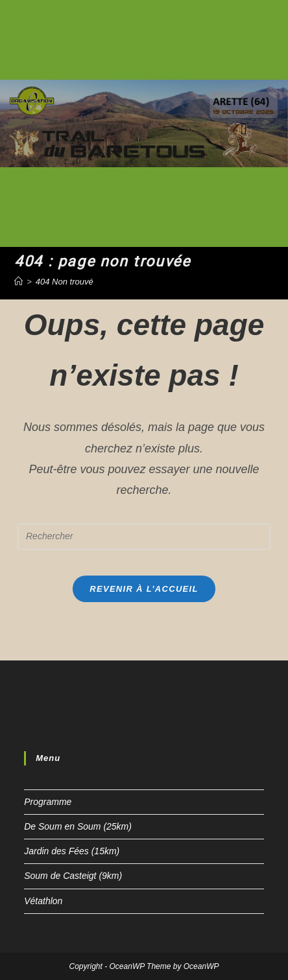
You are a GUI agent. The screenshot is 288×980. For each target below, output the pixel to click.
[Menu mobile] (244, 129)
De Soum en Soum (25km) (78, 826)
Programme (48, 802)
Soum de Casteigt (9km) (73, 876)
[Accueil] (18, 282)
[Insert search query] (144, 537)
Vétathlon (43, 901)
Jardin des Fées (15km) (72, 851)
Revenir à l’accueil (144, 589)
